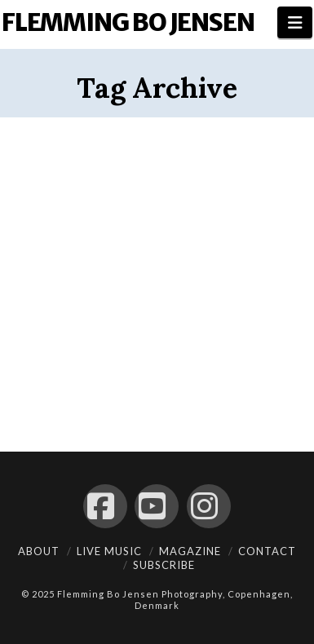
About (39, 551)
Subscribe (164, 565)
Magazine (190, 551)
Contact (267, 551)
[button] (295, 22)
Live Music (109, 551)
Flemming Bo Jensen (128, 22)
